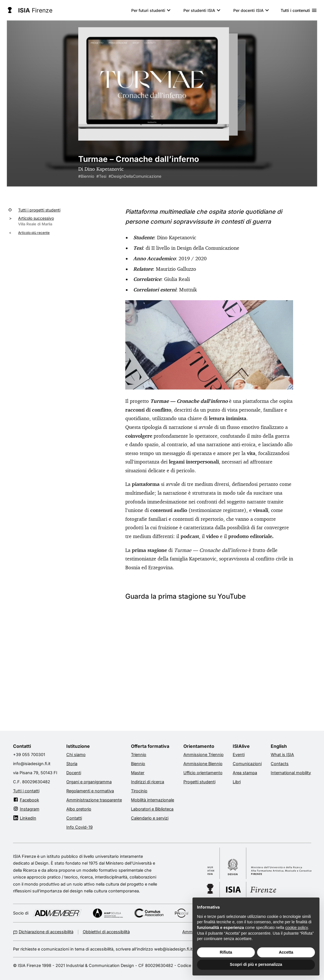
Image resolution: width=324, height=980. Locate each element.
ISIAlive (241, 746)
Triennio (139, 754)
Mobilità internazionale (153, 800)
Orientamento (199, 746)
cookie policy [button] (297, 928)
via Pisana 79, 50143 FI (35, 772)
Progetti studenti (199, 782)
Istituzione (78, 746)
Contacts (280, 763)
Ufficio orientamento (203, 772)
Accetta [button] (286, 952)
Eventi (239, 754)
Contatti (22, 746)
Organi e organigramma (89, 782)
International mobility (291, 772)
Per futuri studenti (148, 10)
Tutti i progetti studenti (39, 210)
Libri (237, 782)
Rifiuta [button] (226, 952)
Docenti (74, 772)
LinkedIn (28, 818)
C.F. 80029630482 (32, 782)
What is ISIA (282, 754)
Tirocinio (139, 791)
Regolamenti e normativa (90, 791)
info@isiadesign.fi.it (32, 763)
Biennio (138, 763)
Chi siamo (76, 754)
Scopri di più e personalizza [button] (256, 964)
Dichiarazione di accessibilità (46, 932)
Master (138, 772)
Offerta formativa (150, 746)
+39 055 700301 (29, 754)
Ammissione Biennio (203, 763)
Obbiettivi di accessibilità (106, 932)
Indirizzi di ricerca (148, 782)
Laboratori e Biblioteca (152, 809)
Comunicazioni (247, 763)
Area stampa (245, 772)
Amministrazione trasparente (94, 800)
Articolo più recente (34, 232)
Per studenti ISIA (199, 10)
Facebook (29, 800)
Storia (72, 763)
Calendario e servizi (150, 818)
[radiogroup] (162, 90)
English (279, 746)
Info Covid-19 (80, 827)
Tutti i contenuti (299, 10)
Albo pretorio (79, 809)
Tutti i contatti (26, 791)
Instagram (30, 809)
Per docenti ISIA (248, 10)
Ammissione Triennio (204, 754)
